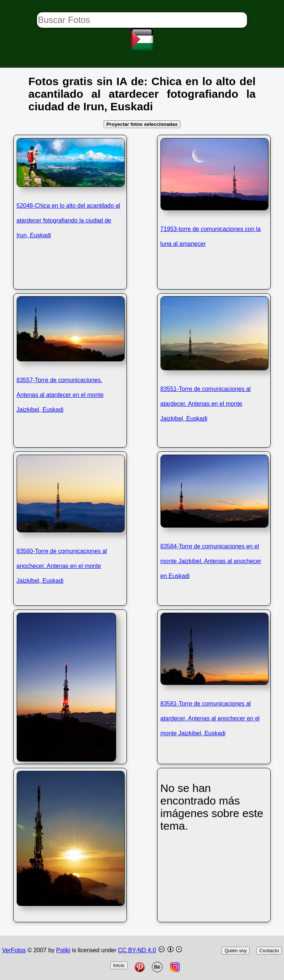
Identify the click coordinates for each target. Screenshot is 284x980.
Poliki (63, 950)
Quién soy (236, 951)
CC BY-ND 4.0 (137, 950)
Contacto (269, 951)
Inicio (119, 965)
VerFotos (14, 950)
